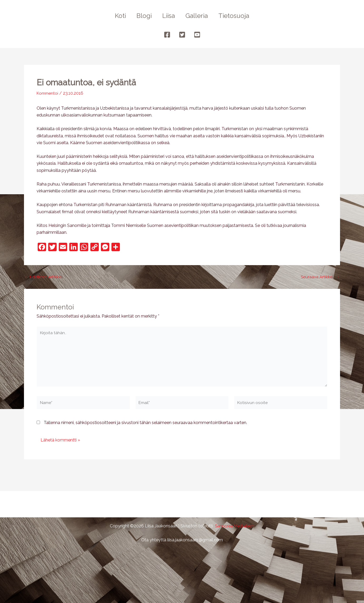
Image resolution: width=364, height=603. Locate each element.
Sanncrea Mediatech (235, 526)
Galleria (199, 16)
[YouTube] (197, 35)
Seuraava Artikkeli (320, 277)
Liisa (169, 16)
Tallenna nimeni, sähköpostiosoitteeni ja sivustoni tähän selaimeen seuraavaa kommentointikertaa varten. (145, 425)
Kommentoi (48, 93)
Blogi (142, 16)
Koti (116, 16)
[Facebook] (167, 35)
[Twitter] (182, 35)
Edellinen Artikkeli (44, 277)
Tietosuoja (238, 16)
